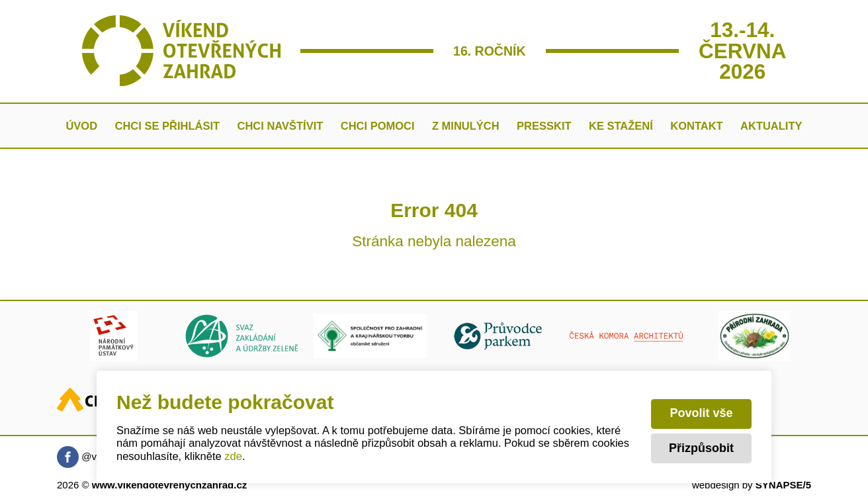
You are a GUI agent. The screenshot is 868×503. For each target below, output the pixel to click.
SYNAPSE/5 (783, 485)
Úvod (81, 126)
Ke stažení (621, 126)
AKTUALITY (771, 126)
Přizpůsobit (701, 448)
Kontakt (696, 126)
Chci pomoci (378, 126)
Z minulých (466, 126)
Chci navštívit (280, 126)
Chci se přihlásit (168, 126)
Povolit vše (701, 413)
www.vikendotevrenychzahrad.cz (170, 485)
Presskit (544, 126)
